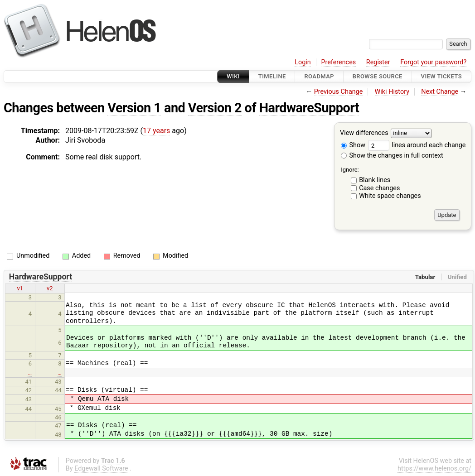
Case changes (379, 188)
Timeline (272, 76)
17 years (156, 131)
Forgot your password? (433, 62)
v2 (50, 288)
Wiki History (392, 92)
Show (353, 145)
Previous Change (339, 92)
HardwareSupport (309, 108)
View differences (364, 133)
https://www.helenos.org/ (434, 469)
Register (378, 62)
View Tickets (441, 76)
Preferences (338, 62)
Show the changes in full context (392, 156)
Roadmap (319, 76)
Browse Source (378, 76)
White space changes (390, 196)
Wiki (233, 76)
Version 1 (134, 108)
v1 (20, 288)
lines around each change (417, 145)
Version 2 (215, 108)
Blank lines (375, 180)
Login (303, 62)
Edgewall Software (101, 469)
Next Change (440, 92)
